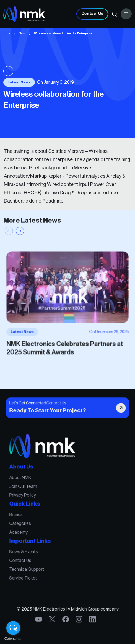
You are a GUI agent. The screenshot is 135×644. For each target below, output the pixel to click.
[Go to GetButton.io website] (13, 638)
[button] (20, 235)
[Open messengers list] (13, 628)
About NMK (23, 480)
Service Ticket (26, 575)
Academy (21, 532)
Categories (23, 524)
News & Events (26, 550)
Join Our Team (26, 489)
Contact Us (92, 14)
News (22, 33)
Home (7, 33)
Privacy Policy (25, 497)
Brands (19, 515)
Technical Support (29, 567)
